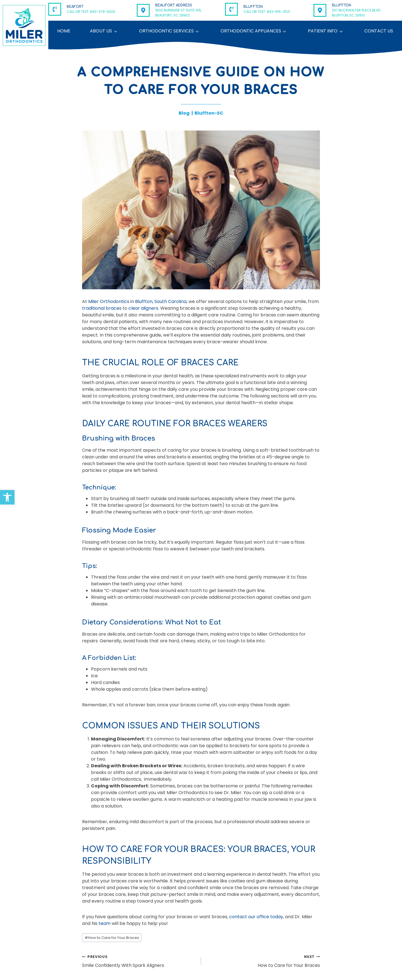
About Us (101, 31)
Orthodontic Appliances (251, 31)
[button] (7, 497)
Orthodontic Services (166, 31)
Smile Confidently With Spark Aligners (139, 961)
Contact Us (379, 31)
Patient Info (323, 31)
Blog (184, 113)
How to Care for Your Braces (112, 938)
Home (64, 31)
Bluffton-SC (209, 113)
